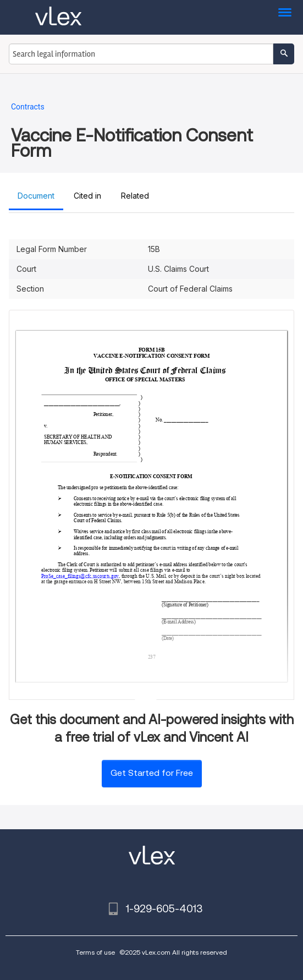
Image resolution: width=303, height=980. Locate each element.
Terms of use (95, 952)
